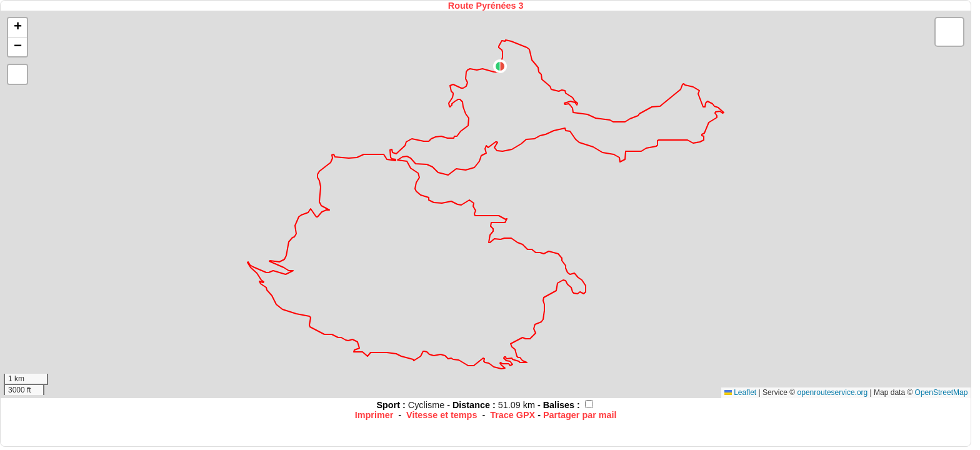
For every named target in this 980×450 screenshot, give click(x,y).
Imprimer (374, 415)
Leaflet (740, 392)
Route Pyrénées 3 (486, 6)
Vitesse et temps (442, 415)
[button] (500, 66)
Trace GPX (512, 415)
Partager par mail (580, 415)
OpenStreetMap (942, 392)
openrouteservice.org (833, 392)
